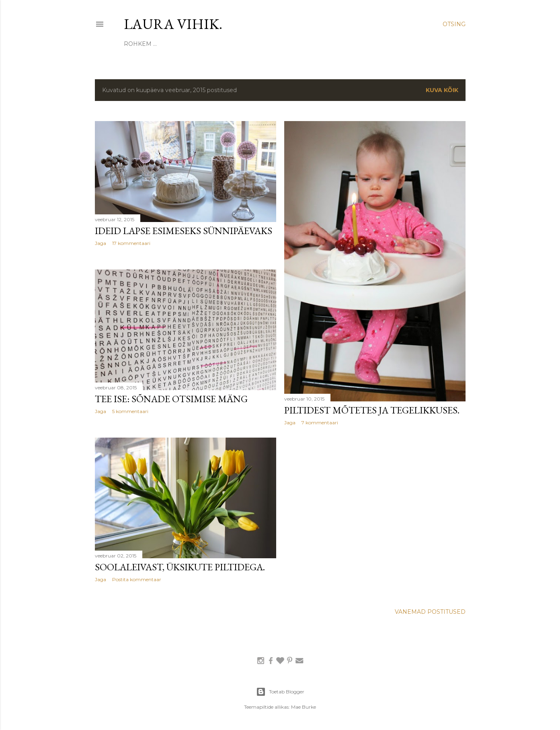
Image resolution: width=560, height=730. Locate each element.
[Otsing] (454, 24)
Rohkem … (397, 44)
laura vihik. (173, 24)
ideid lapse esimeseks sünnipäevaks (184, 231)
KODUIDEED (201, 44)
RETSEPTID (360, 44)
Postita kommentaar (137, 579)
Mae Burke (304, 707)
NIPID (233, 44)
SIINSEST (137, 44)
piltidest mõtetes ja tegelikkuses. (372, 410)
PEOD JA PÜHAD (272, 44)
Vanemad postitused (430, 612)
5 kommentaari (130, 411)
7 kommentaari (320, 423)
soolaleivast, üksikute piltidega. (180, 567)
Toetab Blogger (280, 692)
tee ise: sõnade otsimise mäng (171, 399)
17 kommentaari (131, 243)
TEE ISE (166, 44)
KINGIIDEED (320, 44)
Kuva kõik (442, 90)
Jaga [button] (101, 243)
